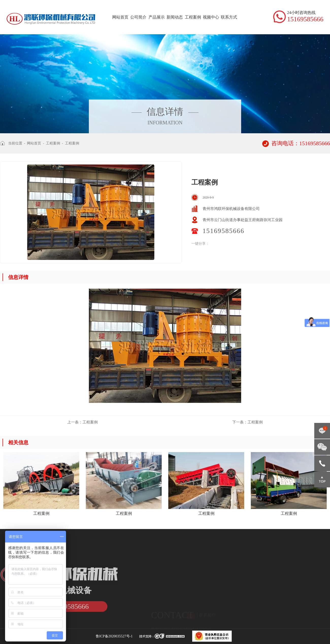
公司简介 (138, 17)
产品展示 (157, 17)
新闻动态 (175, 17)
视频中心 (211, 17)
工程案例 (193, 17)
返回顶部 (322, 480)
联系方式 (229, 17)
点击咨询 (322, 431)
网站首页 (120, 17)
